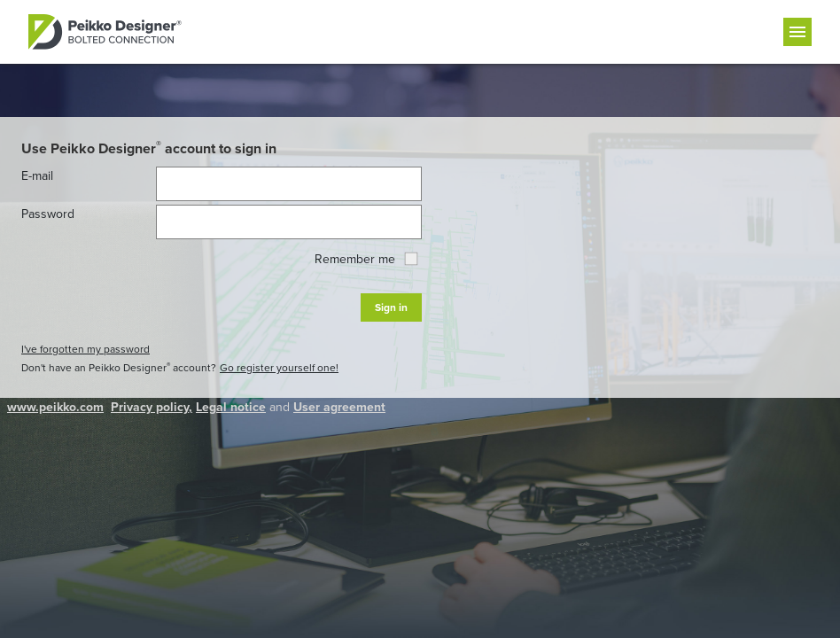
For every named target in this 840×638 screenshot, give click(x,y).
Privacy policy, (152, 407)
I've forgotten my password (86, 349)
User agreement (339, 407)
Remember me (366, 259)
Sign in (391, 307)
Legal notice (231, 407)
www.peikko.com (55, 407)
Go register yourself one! (279, 368)
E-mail (37, 176)
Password (48, 214)
